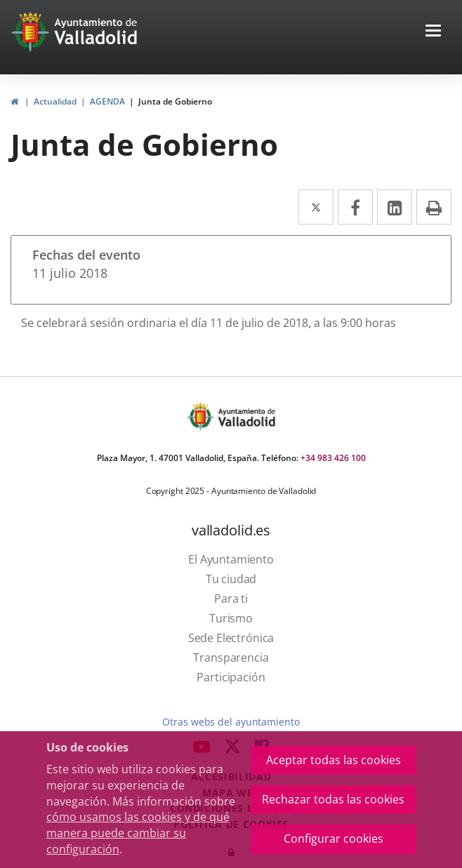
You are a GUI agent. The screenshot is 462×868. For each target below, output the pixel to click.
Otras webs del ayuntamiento (231, 722)
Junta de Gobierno (175, 101)
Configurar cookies (334, 839)
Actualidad (55, 101)
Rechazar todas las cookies (333, 799)
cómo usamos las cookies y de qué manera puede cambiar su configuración (138, 833)
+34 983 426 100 (333, 458)
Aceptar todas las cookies (334, 760)
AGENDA (107, 101)
